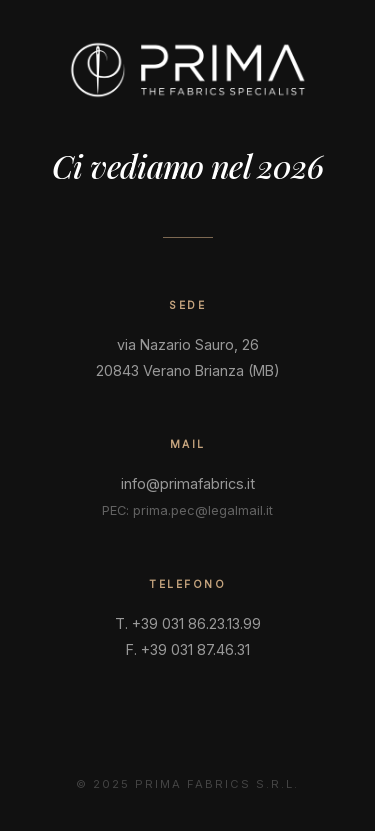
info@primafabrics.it (188, 483)
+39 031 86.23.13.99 (196, 623)
